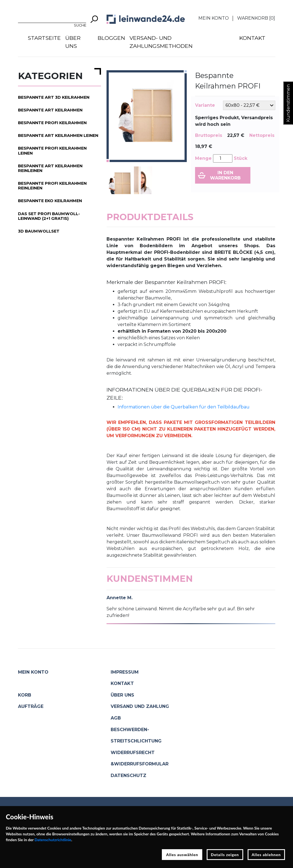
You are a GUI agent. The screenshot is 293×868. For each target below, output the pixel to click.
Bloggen (111, 38)
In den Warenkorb (225, 175)
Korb (25, 695)
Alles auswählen (182, 855)
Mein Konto (214, 18)
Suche (80, 25)
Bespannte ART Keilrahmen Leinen (58, 135)
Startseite (44, 38)
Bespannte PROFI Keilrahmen (52, 123)
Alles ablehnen (266, 855)
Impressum (125, 672)
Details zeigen (225, 855)
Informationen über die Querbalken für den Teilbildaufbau (184, 407)
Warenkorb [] (256, 18)
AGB (116, 718)
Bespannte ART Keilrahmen (50, 110)
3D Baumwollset (39, 231)
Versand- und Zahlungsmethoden (161, 42)
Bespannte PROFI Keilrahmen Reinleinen (52, 186)
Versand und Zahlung (140, 706)
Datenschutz (129, 776)
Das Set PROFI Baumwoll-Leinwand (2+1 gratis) (49, 216)
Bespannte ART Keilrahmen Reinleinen (50, 168)
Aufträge (31, 706)
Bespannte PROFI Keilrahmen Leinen (52, 151)
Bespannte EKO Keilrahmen (50, 201)
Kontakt (252, 38)
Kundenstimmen (288, 103)
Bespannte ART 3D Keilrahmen (54, 97)
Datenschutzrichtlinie (53, 840)
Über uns (73, 42)
